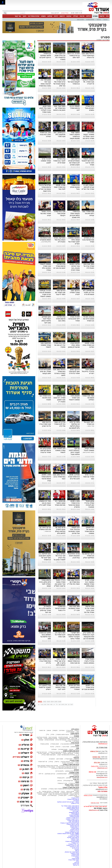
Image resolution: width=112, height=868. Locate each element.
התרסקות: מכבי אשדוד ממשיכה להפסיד (46, 345)
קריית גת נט (76, 848)
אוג (60, 704)
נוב (69, 704)
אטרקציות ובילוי (68, 781)
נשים (78, 791)
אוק (66, 704)
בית (107, 16)
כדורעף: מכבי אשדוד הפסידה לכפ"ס (75, 292)
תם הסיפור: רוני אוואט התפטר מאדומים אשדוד (60, 503)
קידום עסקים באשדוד (73, 809)
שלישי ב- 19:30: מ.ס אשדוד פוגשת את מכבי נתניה (74, 661)
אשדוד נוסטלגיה (74, 772)
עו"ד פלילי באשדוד (73, 844)
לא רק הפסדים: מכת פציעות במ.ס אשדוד (88, 240)
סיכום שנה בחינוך (68, 753)
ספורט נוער (80, 19)
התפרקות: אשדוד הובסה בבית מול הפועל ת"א (59, 240)
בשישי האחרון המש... (88, 452)
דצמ (72, 704)
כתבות (77, 749)
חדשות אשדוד (75, 733)
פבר (42, 704)
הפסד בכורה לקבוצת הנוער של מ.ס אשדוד (74, 82)
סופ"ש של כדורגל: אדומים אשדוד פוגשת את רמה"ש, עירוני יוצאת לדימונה (45, 189)
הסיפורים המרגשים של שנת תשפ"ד (67, 767)
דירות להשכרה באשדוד (72, 819)
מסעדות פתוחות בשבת (51, 739)
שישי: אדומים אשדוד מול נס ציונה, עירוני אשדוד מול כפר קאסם (89, 610)
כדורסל (99, 19)
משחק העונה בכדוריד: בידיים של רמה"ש (88, 371)
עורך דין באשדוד (74, 847)
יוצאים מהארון (70, 732)
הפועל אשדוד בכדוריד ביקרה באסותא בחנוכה (89, 661)
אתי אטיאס (76, 864)
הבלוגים (77, 770)
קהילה (76, 16)
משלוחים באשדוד (74, 815)
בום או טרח (70, 730)
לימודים (69, 778)
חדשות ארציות (75, 735)
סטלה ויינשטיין (75, 853)
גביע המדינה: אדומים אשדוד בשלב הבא (61, 319)
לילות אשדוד (69, 759)
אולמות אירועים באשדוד (72, 841)
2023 (49, 702)
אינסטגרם (52, 759)
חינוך (24, 16)
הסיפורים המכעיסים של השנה (66, 755)
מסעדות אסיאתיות (65, 739)
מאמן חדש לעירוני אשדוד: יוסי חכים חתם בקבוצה (45, 371)
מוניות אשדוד (75, 859)
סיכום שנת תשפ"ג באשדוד (71, 751)
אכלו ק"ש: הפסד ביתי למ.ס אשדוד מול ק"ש (60, 424)
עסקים (69, 16)
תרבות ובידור (75, 743)
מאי (51, 704)
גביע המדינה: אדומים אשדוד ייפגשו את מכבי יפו (59, 266)
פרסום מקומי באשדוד (73, 807)
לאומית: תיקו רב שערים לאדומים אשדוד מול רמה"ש (88, 187)
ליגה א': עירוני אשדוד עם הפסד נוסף (89, 477)
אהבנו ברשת (70, 791)
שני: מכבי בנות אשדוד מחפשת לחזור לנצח (60, 687)
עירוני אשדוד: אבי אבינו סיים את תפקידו (45, 398)
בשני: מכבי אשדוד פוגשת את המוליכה (88, 398)
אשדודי (77, 857)
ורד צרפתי (76, 865)
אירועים (77, 759)
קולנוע (50, 16)
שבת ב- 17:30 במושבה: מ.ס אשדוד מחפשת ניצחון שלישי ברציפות (89, 584)
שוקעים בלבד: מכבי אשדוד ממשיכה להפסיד (74, 398)
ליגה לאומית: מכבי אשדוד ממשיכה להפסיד (59, 450)
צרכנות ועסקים (74, 776)
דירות (56, 16)
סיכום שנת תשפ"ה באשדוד (71, 787)
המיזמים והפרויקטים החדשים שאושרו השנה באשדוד (64, 789)
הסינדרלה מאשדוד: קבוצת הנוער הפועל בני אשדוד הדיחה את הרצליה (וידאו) (88, 136)
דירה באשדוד (75, 843)
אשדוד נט (106, 40)
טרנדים (60, 781)
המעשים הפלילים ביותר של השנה (59, 794)
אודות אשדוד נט (34, 16)
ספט (63, 704)
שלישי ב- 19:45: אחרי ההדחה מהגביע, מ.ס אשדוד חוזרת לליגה (74, 268)
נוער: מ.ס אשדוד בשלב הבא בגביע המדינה (45, 134)
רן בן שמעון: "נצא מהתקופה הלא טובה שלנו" (59, 134)
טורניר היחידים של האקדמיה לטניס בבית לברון (74, 556)
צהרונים (77, 863)
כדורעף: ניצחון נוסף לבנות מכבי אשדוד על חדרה (74, 371)
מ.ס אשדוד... (47, 531)
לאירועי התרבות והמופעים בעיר (70, 744)
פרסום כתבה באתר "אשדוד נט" (70, 806)
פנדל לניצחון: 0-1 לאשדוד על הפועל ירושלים (45, 687)
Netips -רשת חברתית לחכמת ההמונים (68, 834)
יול (57, 704)
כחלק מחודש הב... (46, 242)
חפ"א (77, 861)
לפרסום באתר (55, 13)
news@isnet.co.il (102, 777)
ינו (39, 704)
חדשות (102, 16)
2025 (56, 702)
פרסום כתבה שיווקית (73, 838)
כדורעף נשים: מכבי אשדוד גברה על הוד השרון (45, 424)
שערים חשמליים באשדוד (72, 832)
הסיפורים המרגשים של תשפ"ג (58, 752)
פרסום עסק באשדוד (73, 799)
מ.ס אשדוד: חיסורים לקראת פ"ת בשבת (60, 608)
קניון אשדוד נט (52, 795)
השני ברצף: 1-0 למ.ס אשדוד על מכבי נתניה (60, 635)
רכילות (89, 16)
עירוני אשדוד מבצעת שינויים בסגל (75, 187)
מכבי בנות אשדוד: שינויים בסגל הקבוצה (59, 213)
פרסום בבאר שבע (74, 822)
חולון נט (77, 849)
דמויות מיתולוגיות (62, 774)
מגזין (78, 748)
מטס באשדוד (75, 855)
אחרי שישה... (90, 426)
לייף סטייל (76, 779)
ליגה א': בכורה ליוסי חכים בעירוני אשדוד (74, 319)
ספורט (95, 16)
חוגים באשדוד (55, 744)
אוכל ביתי (74, 739)
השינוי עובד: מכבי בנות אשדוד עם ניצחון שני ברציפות (59, 108)
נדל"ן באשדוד (75, 798)
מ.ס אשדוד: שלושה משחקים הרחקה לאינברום (45, 56)
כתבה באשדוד (75, 840)
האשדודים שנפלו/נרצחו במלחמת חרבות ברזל (64, 768)
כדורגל (105, 19)
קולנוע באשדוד (45, 744)
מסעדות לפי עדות (61, 740)
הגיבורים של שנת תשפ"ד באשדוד (69, 766)
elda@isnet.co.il (102, 768)
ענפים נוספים (90, 19)
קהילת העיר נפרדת (68, 763)
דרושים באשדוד (75, 827)
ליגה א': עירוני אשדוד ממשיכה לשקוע (46, 161)
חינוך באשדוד (63, 795)
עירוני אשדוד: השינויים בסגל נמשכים (90, 108)
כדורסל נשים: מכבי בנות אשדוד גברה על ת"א (45, 661)
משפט (43, 16)
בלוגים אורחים (60, 771)
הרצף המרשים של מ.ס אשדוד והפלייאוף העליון (88, 556)
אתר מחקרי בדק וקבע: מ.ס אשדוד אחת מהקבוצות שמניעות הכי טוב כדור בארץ (88, 637)
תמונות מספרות (63, 749)
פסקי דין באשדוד (74, 783)
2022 (45, 702)
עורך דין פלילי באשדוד (72, 845)
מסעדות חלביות (63, 737)
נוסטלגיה (54, 749)
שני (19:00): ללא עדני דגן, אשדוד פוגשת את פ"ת (88, 292)
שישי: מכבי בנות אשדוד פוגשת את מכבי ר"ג (74, 608)
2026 (60, 702)
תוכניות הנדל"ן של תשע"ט (52, 793)
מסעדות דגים (53, 737)
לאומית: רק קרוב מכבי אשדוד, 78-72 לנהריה (88, 82)
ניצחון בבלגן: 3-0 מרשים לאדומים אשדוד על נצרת (45, 450)
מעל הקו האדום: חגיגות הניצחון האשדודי (74, 687)
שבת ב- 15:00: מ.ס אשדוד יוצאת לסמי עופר (60, 187)
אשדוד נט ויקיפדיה (73, 836)
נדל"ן (48, 735)
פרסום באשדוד (74, 835)
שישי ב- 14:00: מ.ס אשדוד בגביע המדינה (88, 345)
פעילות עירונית (66, 762)
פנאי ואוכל (56, 791)
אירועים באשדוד (74, 826)
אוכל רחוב (68, 741)
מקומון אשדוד (75, 814)
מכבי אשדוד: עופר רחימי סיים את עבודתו (88, 213)
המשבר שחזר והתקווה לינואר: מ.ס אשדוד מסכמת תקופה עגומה (74, 136)
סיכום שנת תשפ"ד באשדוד (71, 764)
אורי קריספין (92, 772)
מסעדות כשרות (50, 740)
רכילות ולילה (75, 729)
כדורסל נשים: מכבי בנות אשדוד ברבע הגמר (59, 477)
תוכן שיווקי (76, 778)
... (94, 59)
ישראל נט (76, 801)
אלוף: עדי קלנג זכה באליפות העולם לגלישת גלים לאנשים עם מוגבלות (74, 426)
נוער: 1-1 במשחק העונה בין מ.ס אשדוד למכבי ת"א (45, 503)
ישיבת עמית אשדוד (74, 860)
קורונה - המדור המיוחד (72, 785)
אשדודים (62, 730)
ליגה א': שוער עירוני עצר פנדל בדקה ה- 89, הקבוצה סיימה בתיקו (60, 663)
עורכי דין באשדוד (62, 783)
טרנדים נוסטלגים (50, 774)
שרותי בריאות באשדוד (73, 824)
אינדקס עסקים (47, 791)
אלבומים (76, 757)
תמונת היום (60, 759)
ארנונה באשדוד (75, 830)
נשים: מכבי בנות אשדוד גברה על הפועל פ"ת (89, 266)
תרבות (82, 16)
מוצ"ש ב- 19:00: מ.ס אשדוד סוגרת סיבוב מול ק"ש (74, 477)
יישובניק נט (76, 811)
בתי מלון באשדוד (74, 810)
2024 (52, 702)
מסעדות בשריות (74, 737)
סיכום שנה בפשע (56, 753)
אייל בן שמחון (75, 803)
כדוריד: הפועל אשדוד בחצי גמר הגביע (46, 213)
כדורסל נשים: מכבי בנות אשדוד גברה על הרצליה (88, 56)
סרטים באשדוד (73, 795)
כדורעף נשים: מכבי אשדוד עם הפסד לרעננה (60, 292)
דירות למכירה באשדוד (73, 818)
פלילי (53, 735)
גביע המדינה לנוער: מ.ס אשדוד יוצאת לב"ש (59, 161)
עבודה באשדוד (75, 839)
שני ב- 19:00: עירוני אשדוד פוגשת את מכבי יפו (88, 687)
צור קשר (18, 16)
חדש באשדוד (61, 778)
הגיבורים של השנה (74, 752)
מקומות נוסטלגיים (74, 774)
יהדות (63, 791)
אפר (48, 704)
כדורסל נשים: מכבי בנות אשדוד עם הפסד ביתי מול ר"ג (73, 582)
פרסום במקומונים (74, 812)
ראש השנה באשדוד (67, 793)
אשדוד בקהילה (74, 760)
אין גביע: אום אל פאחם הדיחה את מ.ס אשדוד (89, 319)
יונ (54, 704)
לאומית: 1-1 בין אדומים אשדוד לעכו (75, 108)
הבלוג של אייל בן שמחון (72, 771)
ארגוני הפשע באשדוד (63, 735)
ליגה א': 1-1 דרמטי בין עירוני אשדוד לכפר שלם (73, 56)
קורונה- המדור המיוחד (73, 786)
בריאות (57, 762)
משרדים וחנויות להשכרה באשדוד (70, 823)
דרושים (62, 16)
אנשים (49, 730)
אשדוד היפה (75, 762)
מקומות (55, 730)
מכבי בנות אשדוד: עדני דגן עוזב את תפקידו (59, 345)
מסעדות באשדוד (74, 816)
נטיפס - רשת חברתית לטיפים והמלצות (68, 802)
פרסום (77, 851)
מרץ (45, 704)
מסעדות (77, 736)
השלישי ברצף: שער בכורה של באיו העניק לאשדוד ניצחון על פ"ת (59, 558)
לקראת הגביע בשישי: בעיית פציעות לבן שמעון (74, 345)
